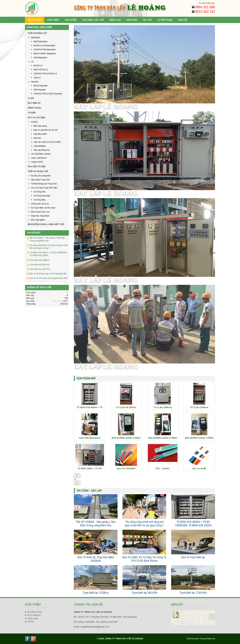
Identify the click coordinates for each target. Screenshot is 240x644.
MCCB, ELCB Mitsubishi (44, 46)
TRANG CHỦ (35, 20)
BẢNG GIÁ (115, 20)
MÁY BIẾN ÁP (34, 103)
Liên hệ (30, 622)
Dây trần (37, 138)
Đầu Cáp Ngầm (38, 220)
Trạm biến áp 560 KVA (144, 593)
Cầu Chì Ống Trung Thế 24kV (44, 188)
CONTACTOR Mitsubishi (44, 50)
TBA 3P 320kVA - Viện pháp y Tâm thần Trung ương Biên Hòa (96, 524)
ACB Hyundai (39, 90)
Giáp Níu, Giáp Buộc (40, 216)
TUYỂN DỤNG (165, 20)
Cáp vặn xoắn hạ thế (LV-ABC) (47, 142)
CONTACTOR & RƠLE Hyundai (48, 94)
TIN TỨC (147, 20)
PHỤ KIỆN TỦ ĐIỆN (37, 167)
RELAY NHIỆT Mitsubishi (45, 54)
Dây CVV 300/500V (126, 469)
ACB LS (37, 78)
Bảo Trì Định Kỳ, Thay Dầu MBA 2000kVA (96, 559)
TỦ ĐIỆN (32, 113)
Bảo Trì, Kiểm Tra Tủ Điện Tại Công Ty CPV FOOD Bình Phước (144, 559)
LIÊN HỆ (182, 20)
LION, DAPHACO (39, 158)
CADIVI (34, 122)
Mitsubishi (35, 38)
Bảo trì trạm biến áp (193, 557)
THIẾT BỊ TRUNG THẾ (38, 171)
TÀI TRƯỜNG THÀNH (41, 154)
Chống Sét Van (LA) (40, 204)
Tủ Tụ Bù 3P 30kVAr (126, 407)
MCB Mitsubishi (40, 42)
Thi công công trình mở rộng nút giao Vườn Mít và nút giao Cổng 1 (144, 524)
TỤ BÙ (31, 98)
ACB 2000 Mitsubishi (90, 438)
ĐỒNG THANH (34, 108)
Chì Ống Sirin (39, 192)
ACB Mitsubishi (40, 58)
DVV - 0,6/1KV (163, 469)
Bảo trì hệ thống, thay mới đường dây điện (48, 274)
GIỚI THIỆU (53, 20)
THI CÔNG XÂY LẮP (93, 20)
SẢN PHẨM (71, 20)
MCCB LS (38, 66)
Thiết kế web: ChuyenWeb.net (201, 639)
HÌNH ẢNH (132, 20)
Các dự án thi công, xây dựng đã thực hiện (48, 278)
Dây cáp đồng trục (42, 150)
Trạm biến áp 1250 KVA (193, 593)
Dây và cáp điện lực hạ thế (45, 130)
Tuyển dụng (32, 618)
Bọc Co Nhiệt (199, 469)
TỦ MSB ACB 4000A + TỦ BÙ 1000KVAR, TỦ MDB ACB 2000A (193, 524)
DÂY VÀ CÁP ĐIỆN (36, 118)
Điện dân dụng (40, 126)
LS (32, 62)
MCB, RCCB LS (41, 70)
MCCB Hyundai (40, 86)
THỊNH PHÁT (37, 162)
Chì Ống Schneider (42, 196)
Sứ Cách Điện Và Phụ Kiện (43, 208)
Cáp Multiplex (40, 146)
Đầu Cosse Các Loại (40, 212)
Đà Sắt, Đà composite (41, 176)
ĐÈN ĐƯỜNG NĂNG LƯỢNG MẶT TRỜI (46, 224)
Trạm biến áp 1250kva (96, 593)
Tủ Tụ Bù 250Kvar (163, 407)
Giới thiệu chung (34, 612)
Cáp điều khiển (40, 134)
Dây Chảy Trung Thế (40, 180)
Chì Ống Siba (39, 200)
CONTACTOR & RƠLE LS (45, 74)
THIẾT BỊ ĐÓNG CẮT (37, 33)
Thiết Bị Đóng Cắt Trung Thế (44, 184)
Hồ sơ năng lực (34, 615)
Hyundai (35, 82)
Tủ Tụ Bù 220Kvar (199, 407)
